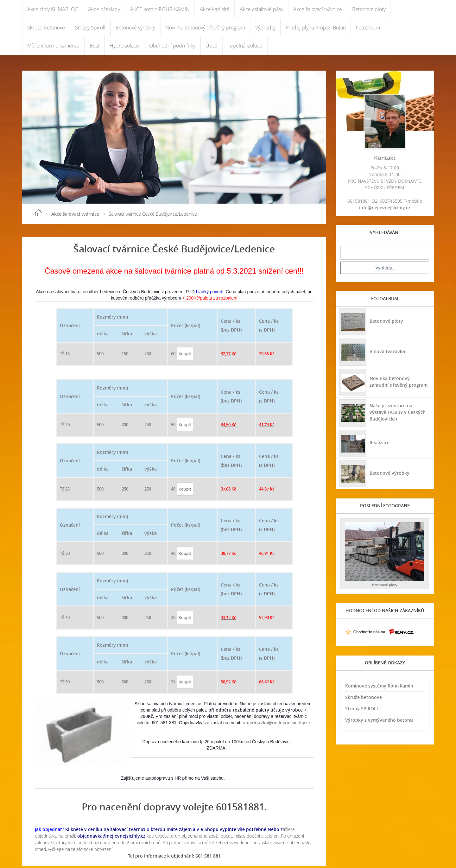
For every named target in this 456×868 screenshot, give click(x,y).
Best (95, 48)
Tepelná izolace (245, 48)
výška (151, 336)
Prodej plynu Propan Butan (316, 29)
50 (173, 427)
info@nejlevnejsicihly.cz (385, 210)
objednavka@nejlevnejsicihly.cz (277, 725)
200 (125, 427)
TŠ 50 (65, 684)
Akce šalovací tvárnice (318, 10)
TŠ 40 (65, 620)
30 (173, 620)
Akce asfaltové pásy (261, 10)
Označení (70, 328)
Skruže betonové (46, 29)
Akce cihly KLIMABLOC (53, 10)
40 (173, 491)
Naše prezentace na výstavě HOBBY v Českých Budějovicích (400, 414)
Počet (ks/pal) (186, 328)
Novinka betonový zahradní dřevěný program (399, 384)
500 (100, 356)
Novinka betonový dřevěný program (205, 29)
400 (125, 620)
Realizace (379, 444)
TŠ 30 (65, 555)
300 (125, 555)
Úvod (212, 48)
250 (148, 356)
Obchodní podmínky (172, 48)
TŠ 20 (65, 427)
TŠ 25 (65, 491)
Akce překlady (104, 10)
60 (173, 356)
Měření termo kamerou (53, 48)
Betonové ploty (369, 10)
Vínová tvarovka (387, 353)
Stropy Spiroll (90, 29)
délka (103, 336)
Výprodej (265, 29)
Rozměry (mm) (112, 319)
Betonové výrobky (135, 29)
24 (173, 684)
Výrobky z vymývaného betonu (379, 722)
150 (125, 356)
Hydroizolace (124, 48)
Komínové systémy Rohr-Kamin (379, 688)
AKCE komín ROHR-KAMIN (160, 10)
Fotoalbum (368, 29)
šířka (127, 336)
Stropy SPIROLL (362, 711)
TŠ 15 (65, 356)
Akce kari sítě (215, 10)
